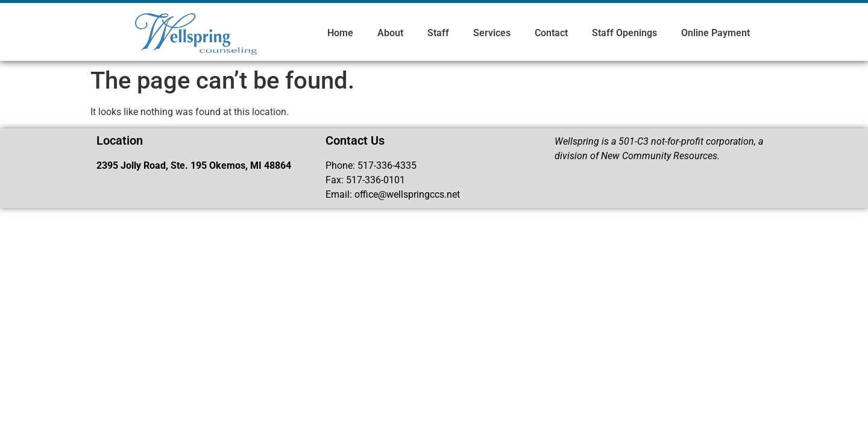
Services (492, 33)
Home (340, 33)
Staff (438, 33)
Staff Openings (624, 33)
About (390, 33)
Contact (551, 33)
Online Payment (715, 33)
